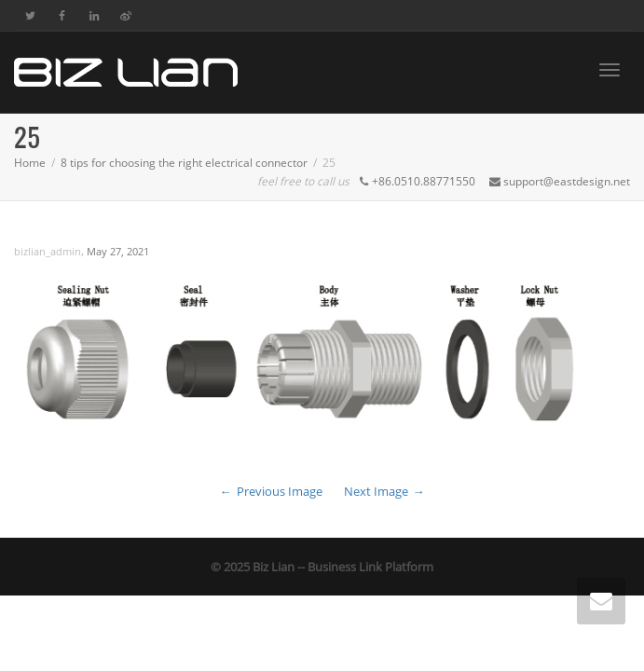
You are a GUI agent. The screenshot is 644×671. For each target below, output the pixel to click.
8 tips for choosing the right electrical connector (184, 163)
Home (30, 163)
